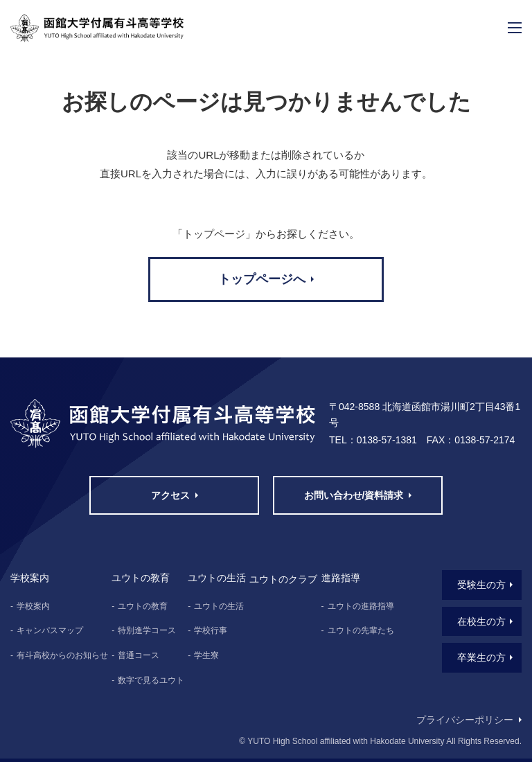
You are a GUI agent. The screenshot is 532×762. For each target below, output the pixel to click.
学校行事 (211, 630)
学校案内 (33, 606)
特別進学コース (147, 630)
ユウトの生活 (219, 606)
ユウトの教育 (143, 606)
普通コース (139, 655)
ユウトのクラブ (283, 579)
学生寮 (206, 655)
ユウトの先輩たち (361, 630)
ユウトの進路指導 (361, 606)
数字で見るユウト (151, 680)
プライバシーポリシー (465, 720)
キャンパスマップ (50, 630)
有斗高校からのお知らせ (62, 655)
